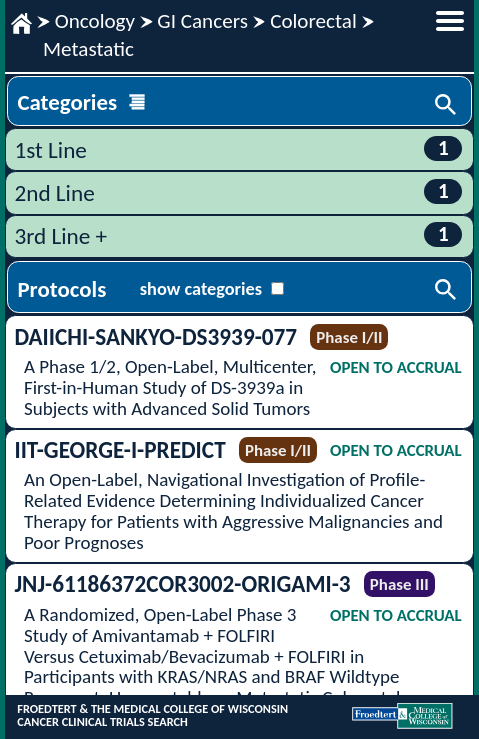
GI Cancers (202, 21)
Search (447, 106)
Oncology (95, 21)
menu (450, 21)
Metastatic (88, 49)
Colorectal (313, 21)
